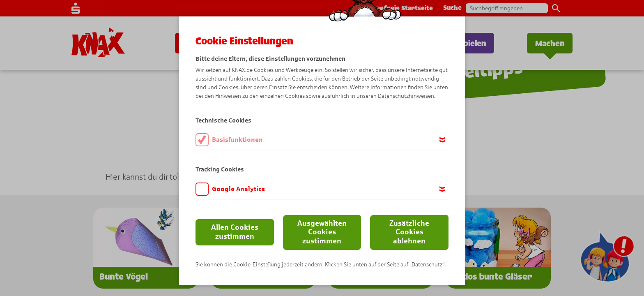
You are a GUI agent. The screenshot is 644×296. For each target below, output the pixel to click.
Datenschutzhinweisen (406, 96)
